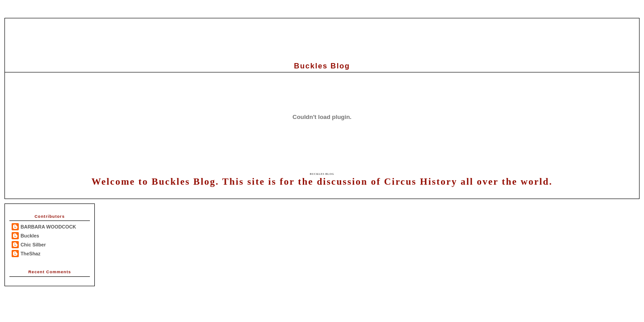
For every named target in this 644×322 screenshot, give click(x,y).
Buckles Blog (322, 174)
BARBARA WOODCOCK (48, 227)
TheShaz (31, 254)
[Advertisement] (322, 38)
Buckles (30, 236)
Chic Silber (33, 245)
